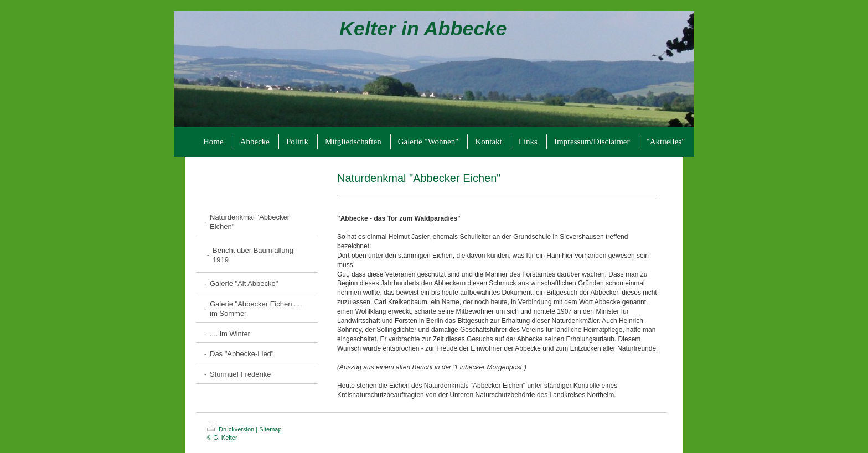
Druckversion (231, 429)
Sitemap (270, 429)
